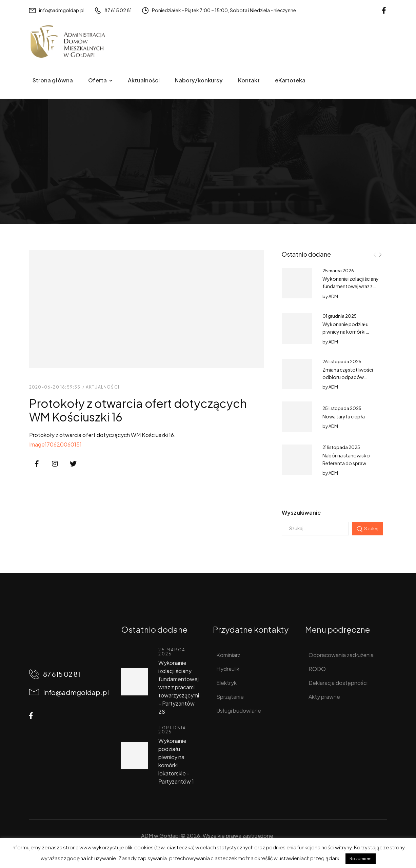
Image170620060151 (55, 444)
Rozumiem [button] (361, 859)
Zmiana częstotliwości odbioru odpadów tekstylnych (348, 377)
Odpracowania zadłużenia (341, 655)
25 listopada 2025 (342, 408)
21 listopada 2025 (341, 447)
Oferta (97, 80)
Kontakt (249, 80)
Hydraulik (228, 669)
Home (37, 179)
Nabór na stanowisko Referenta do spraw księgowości (346, 463)
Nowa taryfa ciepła (344, 416)
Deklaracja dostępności (338, 683)
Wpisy (58, 179)
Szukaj (371, 528)
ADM (333, 296)
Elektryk (226, 683)
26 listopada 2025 (342, 361)
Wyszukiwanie (301, 512)
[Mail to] (57, 10)
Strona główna (53, 80)
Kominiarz (228, 655)
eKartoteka (290, 80)
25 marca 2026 (338, 271)
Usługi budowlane (239, 711)
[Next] (380, 255)
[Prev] (375, 255)
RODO (317, 669)
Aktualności (144, 80)
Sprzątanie (230, 697)
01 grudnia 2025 (340, 316)
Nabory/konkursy (199, 80)
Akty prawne (324, 697)
